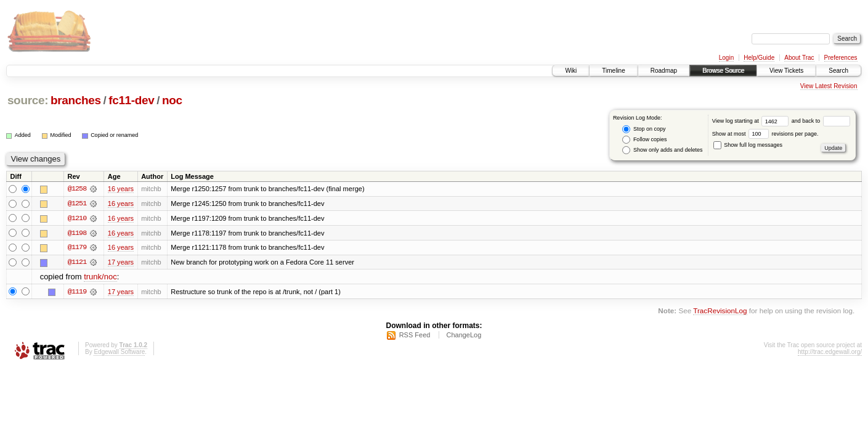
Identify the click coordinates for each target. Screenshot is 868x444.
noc (172, 100)
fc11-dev (131, 100)
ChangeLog (464, 336)
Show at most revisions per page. (765, 134)
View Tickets (786, 71)
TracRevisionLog (720, 311)
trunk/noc (100, 278)
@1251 (77, 203)
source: (28, 100)
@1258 (77, 189)
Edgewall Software (119, 353)
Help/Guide (759, 58)
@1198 (77, 233)
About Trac (799, 58)
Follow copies (644, 140)
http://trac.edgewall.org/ (830, 353)
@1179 (77, 248)
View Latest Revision (829, 86)
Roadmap (664, 71)
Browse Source (723, 71)
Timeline (613, 71)
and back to (821, 121)
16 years (121, 189)
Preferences (841, 58)
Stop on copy (644, 129)
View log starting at (752, 121)
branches (76, 100)
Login (726, 58)
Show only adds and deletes (662, 150)
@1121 (77, 263)
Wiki (571, 71)
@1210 (77, 218)
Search (838, 71)
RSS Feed (415, 336)
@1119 (77, 292)
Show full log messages (748, 145)
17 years (121, 263)
